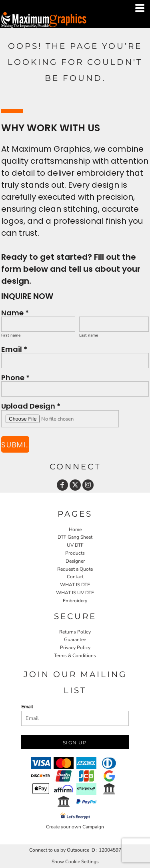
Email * (14, 349)
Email (27, 707)
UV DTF (75, 545)
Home (75, 529)
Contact (75, 577)
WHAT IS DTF (75, 585)
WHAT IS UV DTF (75, 593)
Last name (89, 335)
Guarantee (75, 639)
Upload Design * (31, 406)
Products (75, 553)
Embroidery (75, 601)
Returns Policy (75, 632)
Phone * (15, 377)
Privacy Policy (75, 647)
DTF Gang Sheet (75, 537)
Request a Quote (75, 569)
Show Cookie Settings (75, 862)
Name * (15, 312)
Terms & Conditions (75, 656)
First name (11, 335)
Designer (75, 561)
